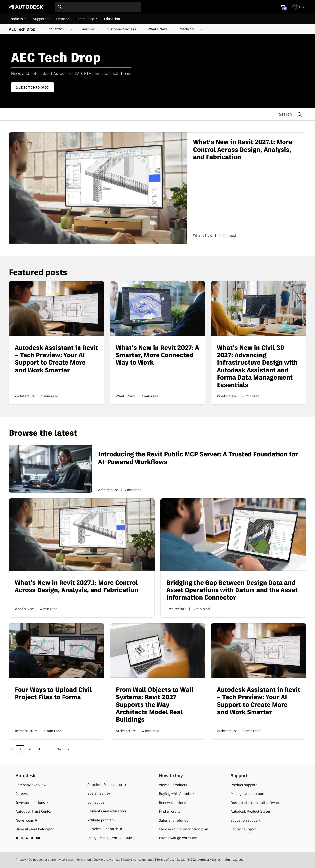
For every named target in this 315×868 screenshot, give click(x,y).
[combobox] (98, 7)
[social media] (28, 838)
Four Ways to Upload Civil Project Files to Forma (53, 693)
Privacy (21, 860)
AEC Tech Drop (22, 29)
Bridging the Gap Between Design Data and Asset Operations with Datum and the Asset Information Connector (232, 590)
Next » (68, 749)
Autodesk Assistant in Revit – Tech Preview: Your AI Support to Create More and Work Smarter (56, 359)
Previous (12, 749)
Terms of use (166, 860)
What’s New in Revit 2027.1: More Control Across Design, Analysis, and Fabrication (243, 149)
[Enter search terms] (98, 7)
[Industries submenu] (57, 29)
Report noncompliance (138, 860)
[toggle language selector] (298, 7)
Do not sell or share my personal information (60, 860)
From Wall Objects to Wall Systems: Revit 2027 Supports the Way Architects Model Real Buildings (155, 705)
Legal (181, 860)
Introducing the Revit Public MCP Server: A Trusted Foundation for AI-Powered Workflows (198, 458)
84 (59, 749)
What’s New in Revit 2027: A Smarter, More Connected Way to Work (158, 355)
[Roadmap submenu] (188, 29)
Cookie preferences (107, 860)
